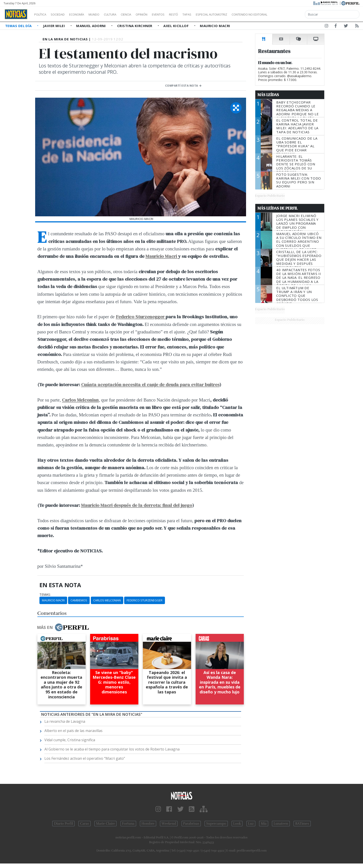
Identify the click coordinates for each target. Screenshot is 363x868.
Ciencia (142, 14)
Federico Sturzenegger (141, 317)
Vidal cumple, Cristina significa (70, 740)
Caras (84, 824)
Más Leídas (268, 95)
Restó (197, 14)
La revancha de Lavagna (65, 721)
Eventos (180, 14)
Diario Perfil (63, 824)
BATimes (302, 824)
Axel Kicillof (176, 26)
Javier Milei (55, 26)
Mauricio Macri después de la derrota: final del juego (137, 505)
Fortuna (128, 824)
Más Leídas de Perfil (278, 208)
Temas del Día (19, 26)
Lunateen (281, 824)
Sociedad (62, 14)
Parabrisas (191, 824)
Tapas (212, 14)
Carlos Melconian (107, 600)
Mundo (104, 14)
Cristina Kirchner (135, 26)
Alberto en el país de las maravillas (73, 731)
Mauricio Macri (215, 26)
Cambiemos (79, 600)
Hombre (148, 824)
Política (42, 14)
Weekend (169, 824)
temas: (45, 595)
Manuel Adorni (91, 26)
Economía (84, 14)
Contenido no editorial (288, 14)
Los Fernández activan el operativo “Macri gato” (85, 758)
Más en (63, 627)
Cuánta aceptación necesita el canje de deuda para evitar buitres (150, 384)
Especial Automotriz (242, 14)
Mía (264, 824)
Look (237, 824)
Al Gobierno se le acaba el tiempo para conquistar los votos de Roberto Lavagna (112, 749)
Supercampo (216, 824)
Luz (251, 824)
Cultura (123, 14)
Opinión (160, 14)
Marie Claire (106, 824)
